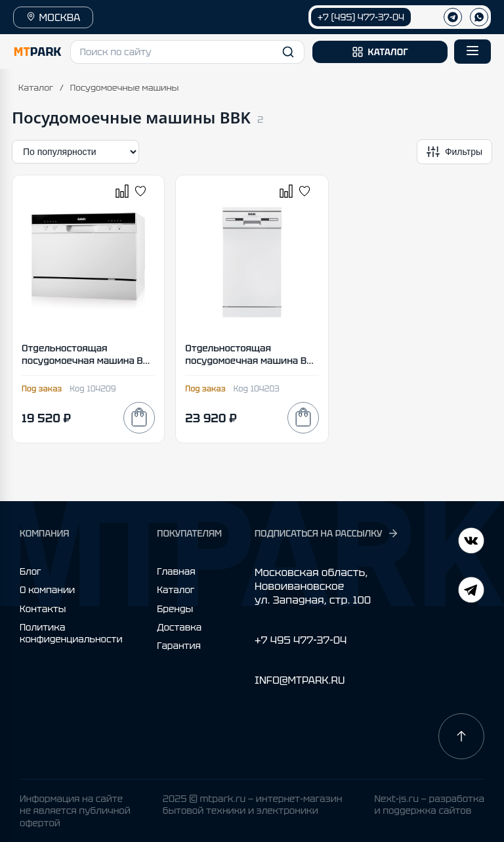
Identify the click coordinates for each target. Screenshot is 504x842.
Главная (176, 571)
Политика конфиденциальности (71, 633)
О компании (47, 590)
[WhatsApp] (479, 17)
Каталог (36, 88)
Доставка (179, 627)
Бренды (175, 609)
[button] (188, 52)
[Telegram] (471, 542)
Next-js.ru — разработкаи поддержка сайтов (429, 805)
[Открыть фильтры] (454, 152)
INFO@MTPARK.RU (300, 680)
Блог (31, 571)
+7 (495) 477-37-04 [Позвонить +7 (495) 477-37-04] (361, 17)
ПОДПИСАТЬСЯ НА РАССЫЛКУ (327, 533)
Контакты (43, 609)
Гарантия (179, 646)
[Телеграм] (453, 17)
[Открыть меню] (472, 52)
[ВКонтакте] (471, 591)
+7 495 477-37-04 (301, 640)
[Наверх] (461, 736)
